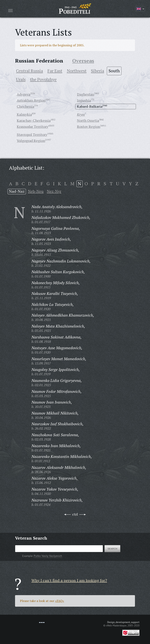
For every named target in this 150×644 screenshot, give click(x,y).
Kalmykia (24, 114)
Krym (81, 114)
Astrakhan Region (31, 100)
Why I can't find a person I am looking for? (69, 580)
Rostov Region (89, 126)
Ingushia (84, 100)
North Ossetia (88, 120)
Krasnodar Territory (33, 126)
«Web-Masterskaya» (116, 625)
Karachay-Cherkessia (34, 120)
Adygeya (24, 94)
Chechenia (25, 106)
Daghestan (86, 94)
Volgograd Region (31, 141)
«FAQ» (60, 601)
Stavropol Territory (32, 134)
